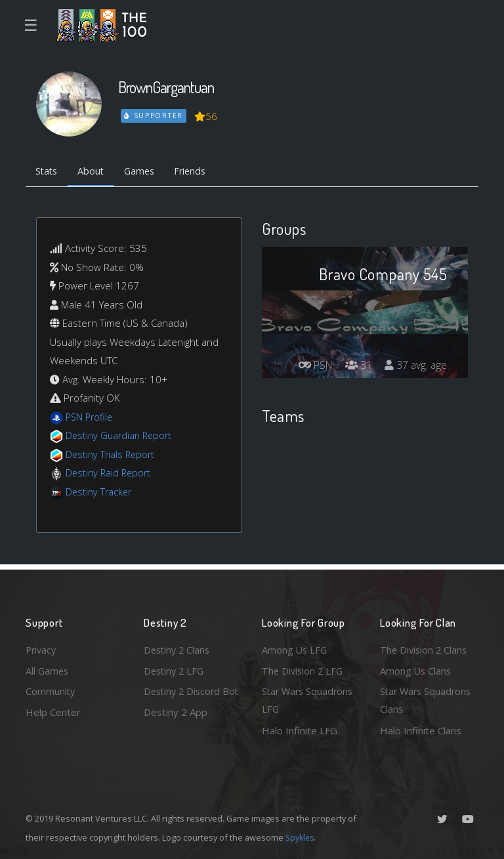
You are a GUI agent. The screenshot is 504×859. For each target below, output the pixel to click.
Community (51, 690)
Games (145, 172)
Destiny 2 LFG (176, 669)
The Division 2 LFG (304, 669)
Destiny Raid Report (110, 474)
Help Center (53, 711)
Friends (199, 172)
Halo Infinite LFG (300, 730)
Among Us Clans (416, 669)
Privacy (42, 648)
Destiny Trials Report (112, 455)
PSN (311, 366)
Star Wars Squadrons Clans (428, 700)
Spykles (301, 837)
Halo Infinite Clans (421, 730)
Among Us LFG (295, 648)
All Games (48, 669)
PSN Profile (91, 418)
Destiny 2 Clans (178, 648)
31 (356, 366)
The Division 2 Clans (425, 648)
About (94, 172)
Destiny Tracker (100, 493)
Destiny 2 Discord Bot (184, 700)
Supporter (154, 115)
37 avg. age (415, 366)
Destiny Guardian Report (121, 436)
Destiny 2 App (176, 730)
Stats (48, 172)
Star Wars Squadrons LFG (309, 700)
